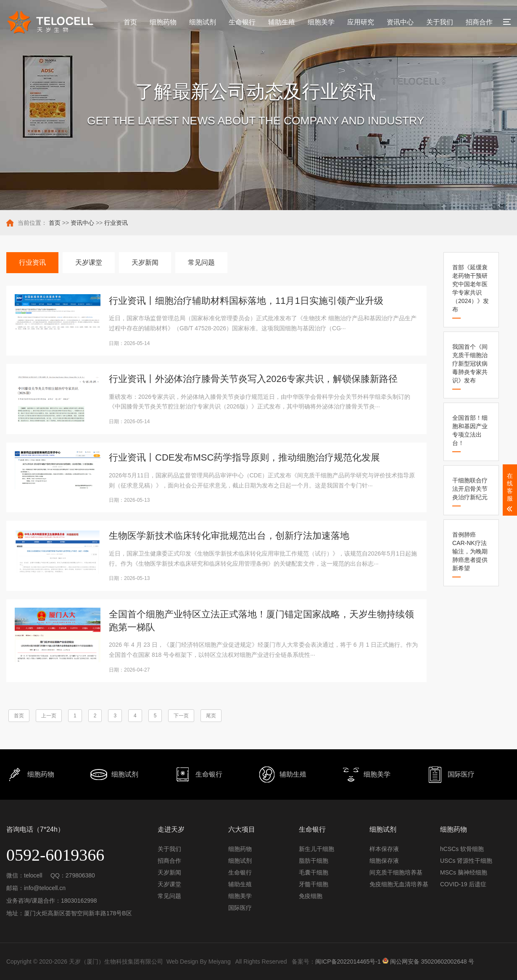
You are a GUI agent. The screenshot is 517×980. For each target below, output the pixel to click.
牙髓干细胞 (314, 884)
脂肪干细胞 (314, 861)
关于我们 (440, 22)
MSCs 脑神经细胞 (464, 872)
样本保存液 (384, 849)
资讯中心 (400, 22)
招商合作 (479, 22)
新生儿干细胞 (317, 849)
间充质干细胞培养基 (396, 872)
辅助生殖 (282, 22)
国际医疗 (240, 908)
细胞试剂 (203, 22)
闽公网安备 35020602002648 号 (429, 960)
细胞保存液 (384, 861)
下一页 (181, 716)
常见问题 (201, 262)
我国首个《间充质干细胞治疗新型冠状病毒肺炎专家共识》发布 (470, 364)
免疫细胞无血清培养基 (399, 884)
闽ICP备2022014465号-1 (348, 962)
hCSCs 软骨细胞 (462, 849)
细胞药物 (163, 22)
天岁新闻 (145, 262)
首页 (130, 22)
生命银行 (242, 22)
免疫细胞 (311, 896)
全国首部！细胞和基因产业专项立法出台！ (470, 430)
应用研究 (361, 22)
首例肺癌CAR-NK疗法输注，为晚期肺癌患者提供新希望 (470, 551)
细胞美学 (321, 22)
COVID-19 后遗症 (463, 884)
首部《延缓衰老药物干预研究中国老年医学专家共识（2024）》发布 (471, 288)
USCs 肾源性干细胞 (466, 861)
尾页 (211, 716)
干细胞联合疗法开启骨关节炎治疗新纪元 (470, 489)
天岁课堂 (89, 262)
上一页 (49, 716)
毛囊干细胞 (314, 872)
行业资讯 (116, 223)
